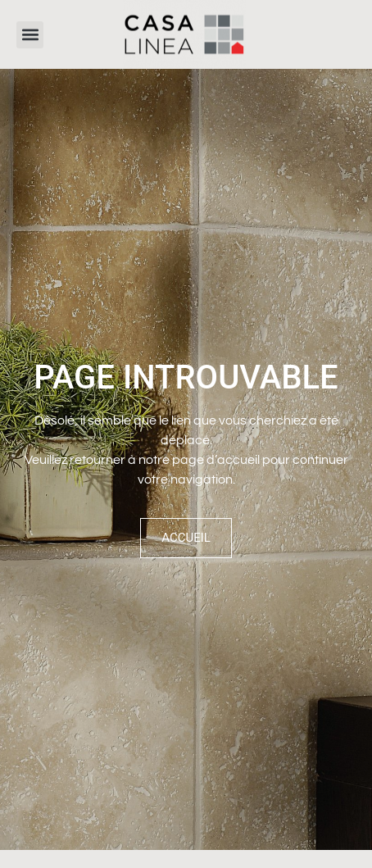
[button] (30, 35)
